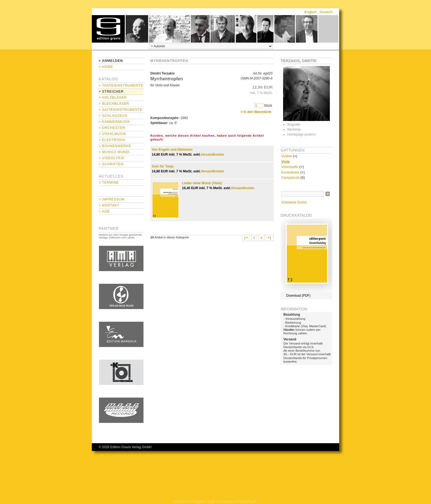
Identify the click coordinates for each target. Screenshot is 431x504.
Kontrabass (290, 172)
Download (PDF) (298, 296)
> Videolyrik (111, 158)
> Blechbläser (114, 104)
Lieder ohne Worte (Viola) (202, 183)
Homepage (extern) (301, 134)
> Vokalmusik (112, 134)
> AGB (104, 211)
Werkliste (294, 130)
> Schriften (111, 164)
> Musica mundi (114, 152)
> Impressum (112, 199)
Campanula (290, 177)
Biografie (294, 125)
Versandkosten (212, 155)
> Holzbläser (113, 98)
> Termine (109, 183)
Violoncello (290, 167)
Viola (285, 162)
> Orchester (112, 128)
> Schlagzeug (113, 116)
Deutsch (326, 12)
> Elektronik (112, 140)
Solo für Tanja (163, 166)
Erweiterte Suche (294, 202)
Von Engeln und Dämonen (172, 150)
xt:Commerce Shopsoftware (236, 502)
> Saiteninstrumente (121, 110)
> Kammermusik (114, 122)
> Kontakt (109, 205)
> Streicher (111, 92)
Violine (287, 156)
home (108, 29)
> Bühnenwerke (115, 146)
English (310, 12)
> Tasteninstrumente (121, 86)
